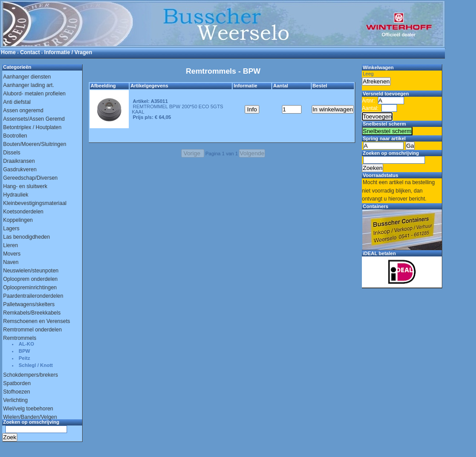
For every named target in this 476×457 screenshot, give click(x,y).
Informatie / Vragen (68, 52)
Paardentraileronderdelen (33, 296)
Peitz (24, 358)
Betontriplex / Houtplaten (32, 127)
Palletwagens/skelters (29, 304)
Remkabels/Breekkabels (32, 313)
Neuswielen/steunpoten (31, 271)
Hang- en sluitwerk (25, 186)
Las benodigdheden (26, 237)
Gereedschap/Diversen (30, 178)
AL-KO (26, 344)
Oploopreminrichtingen (30, 288)
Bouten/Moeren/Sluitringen (35, 144)
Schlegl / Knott (36, 365)
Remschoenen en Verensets (37, 321)
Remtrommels (20, 338)
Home (8, 52)
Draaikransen (19, 161)
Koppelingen (18, 220)
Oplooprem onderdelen (30, 279)
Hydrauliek (16, 195)
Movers (12, 254)
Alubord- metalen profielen (34, 94)
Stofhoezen (17, 392)
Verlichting (15, 400)
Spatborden (17, 383)
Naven (11, 262)
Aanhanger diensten (27, 77)
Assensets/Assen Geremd (34, 119)
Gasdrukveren (20, 169)
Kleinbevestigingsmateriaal (35, 203)
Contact (30, 52)
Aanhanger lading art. (29, 85)
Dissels (12, 153)
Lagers (11, 228)
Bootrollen (15, 136)
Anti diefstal (17, 102)
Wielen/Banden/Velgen (30, 417)
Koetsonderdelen (23, 212)
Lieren (10, 245)
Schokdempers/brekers (30, 375)
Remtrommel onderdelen (32, 330)
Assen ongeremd (23, 110)
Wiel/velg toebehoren (28, 409)
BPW (24, 351)
